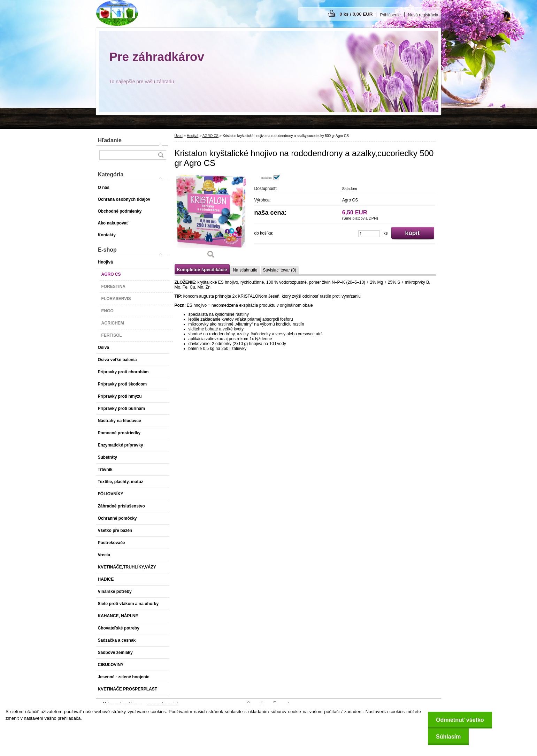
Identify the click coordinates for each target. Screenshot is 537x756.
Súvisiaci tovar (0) (280, 270)
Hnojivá (193, 136)
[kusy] (369, 234)
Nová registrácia (423, 15)
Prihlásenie (390, 15)
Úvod (179, 136)
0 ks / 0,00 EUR (356, 14)
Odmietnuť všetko (458, 720)
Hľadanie (110, 140)
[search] (161, 155)
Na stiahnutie (245, 270)
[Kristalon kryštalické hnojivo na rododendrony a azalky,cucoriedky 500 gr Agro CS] (211, 219)
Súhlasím (447, 737)
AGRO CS (210, 136)
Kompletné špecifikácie (202, 270)
